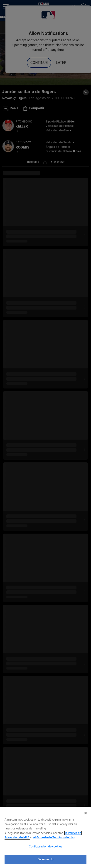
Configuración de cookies (45, 847)
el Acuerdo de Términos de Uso (54, 837)
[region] (45, 837)
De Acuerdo (45, 859)
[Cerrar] (86, 813)
